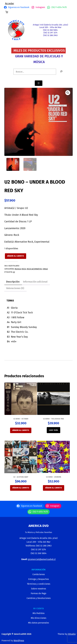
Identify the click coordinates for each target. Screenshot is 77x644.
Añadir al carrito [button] (21, 430)
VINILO (45, 269)
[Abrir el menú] (39, 83)
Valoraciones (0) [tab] (15, 288)
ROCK (24, 269)
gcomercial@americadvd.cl (42, 559)
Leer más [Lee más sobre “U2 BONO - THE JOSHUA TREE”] (53, 430)
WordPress (19, 641)
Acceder (10, 4)
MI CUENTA (38, 608)
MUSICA (18, 269)
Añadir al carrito (16, 256)
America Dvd (39, 526)
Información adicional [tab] (35, 282)
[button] (68, 93)
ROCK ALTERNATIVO (34, 269)
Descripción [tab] (13, 282)
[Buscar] (61, 72)
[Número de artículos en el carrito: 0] (7, 12)
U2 (14, 272)
